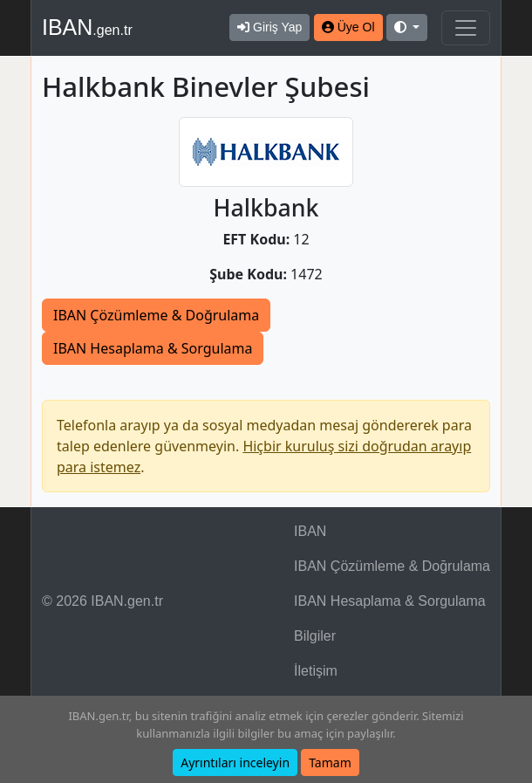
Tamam (330, 762)
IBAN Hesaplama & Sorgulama (153, 348)
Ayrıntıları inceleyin (235, 762)
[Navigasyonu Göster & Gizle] (466, 28)
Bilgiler (315, 636)
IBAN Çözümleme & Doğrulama (156, 315)
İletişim (316, 671)
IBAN (87, 27)
